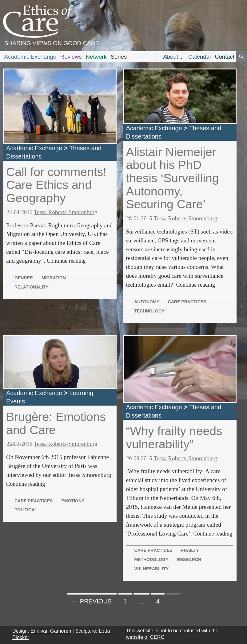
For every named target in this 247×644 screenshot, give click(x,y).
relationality (32, 287)
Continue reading (66, 261)
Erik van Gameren (51, 631)
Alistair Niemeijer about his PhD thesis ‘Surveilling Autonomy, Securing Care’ (172, 178)
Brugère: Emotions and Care (56, 423)
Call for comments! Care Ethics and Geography (56, 185)
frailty (190, 550)
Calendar (200, 57)
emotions (73, 501)
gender (24, 278)
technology (149, 311)
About (171, 57)
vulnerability (151, 569)
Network (96, 57)
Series (119, 57)
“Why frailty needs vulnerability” (174, 438)
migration (54, 278)
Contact (225, 57)
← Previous (92, 601)
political (26, 510)
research (189, 560)
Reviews (71, 57)
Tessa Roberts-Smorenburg (66, 212)
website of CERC (145, 637)
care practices (187, 302)
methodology (151, 560)
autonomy (147, 302)
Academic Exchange (30, 57)
